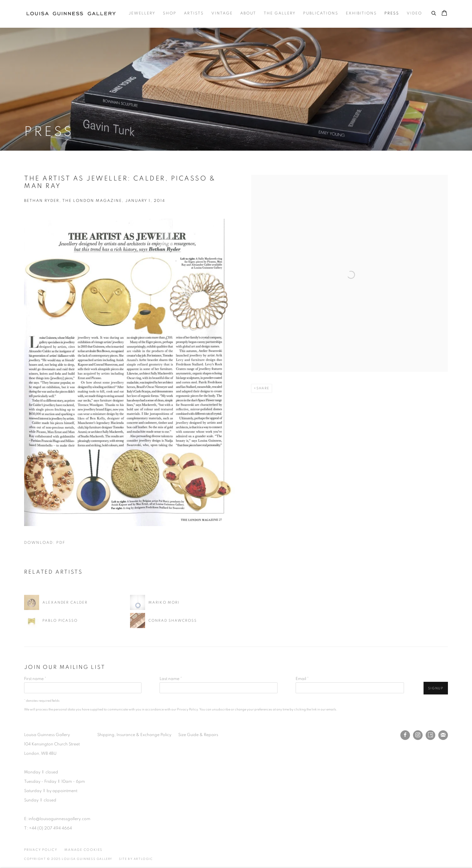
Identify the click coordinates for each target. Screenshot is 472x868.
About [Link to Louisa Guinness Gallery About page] (248, 13)
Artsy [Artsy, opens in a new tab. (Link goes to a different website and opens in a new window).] (430, 735)
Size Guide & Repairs (198, 735)
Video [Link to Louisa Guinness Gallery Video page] (414, 13)
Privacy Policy (187, 709)
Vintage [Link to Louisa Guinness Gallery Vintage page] (222, 13)
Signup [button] (436, 688)
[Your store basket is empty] (444, 14)
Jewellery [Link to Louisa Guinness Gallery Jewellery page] (142, 13)
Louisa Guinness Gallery (73, 14)
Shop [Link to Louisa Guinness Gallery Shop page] (170, 13)
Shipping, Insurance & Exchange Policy (134, 735)
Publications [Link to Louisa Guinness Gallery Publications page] (321, 13)
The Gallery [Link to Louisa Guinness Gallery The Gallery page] (280, 13)
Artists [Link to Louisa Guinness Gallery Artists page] (194, 13)
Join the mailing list (443, 735)
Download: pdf (45, 543)
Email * (302, 679)
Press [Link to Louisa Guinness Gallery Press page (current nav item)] (392, 13)
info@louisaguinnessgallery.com (59, 819)
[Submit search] (434, 12)
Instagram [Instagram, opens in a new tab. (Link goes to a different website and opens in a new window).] (418, 735)
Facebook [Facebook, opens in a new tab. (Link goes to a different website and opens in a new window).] (405, 735)
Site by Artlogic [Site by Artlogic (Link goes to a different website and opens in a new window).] (136, 859)
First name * (35, 679)
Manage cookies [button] (83, 850)
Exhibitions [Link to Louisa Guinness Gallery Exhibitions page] (361, 13)
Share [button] (263, 388)
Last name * (171, 679)
